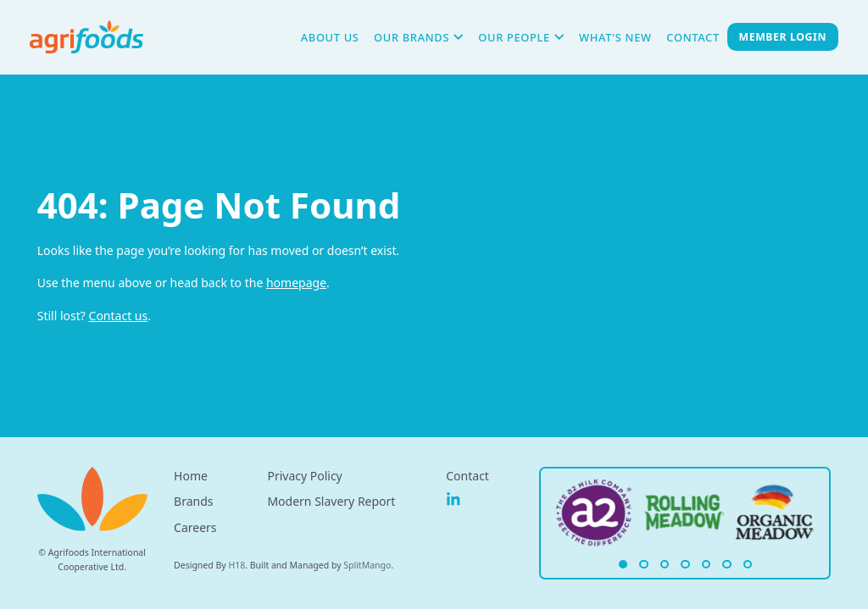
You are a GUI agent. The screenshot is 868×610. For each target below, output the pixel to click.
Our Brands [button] (419, 37)
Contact (693, 37)
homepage (296, 283)
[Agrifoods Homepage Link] (595, 513)
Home (191, 476)
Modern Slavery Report (331, 501)
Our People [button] (521, 37)
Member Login (783, 37)
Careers (195, 527)
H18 (236, 565)
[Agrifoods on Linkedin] (453, 500)
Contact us (119, 316)
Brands (193, 501)
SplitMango (367, 565)
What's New (615, 37)
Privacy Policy (304, 476)
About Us (330, 37)
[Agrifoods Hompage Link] (86, 37)
